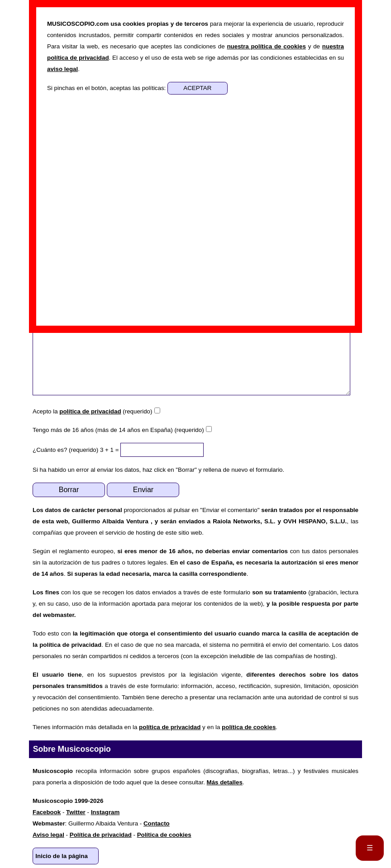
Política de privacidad (101, 835)
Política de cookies (164, 835)
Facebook (47, 812)
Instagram (105, 812)
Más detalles (225, 782)
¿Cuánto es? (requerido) (65, 450)
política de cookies (249, 727)
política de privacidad (90, 411)
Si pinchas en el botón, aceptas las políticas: (107, 88)
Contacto (157, 823)
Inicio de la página (62, 856)
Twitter (76, 812)
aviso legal (62, 69)
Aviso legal (48, 835)
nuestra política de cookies (266, 46)
